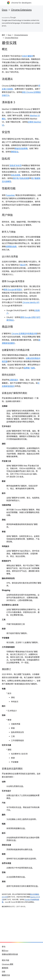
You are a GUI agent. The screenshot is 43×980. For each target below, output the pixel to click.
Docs (5, 10)
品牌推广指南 (29, 368)
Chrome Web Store (11, 38)
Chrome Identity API (31, 303)
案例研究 (5, 968)
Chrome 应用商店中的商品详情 (24, 334)
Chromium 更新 (8, 964)
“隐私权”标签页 (15, 166)
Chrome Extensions (21, 10)
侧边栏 (23, 265)
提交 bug (5, 951)
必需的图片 (14, 380)
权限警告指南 (11, 247)
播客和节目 (6, 975)
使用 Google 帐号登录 (13, 290)
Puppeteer (10, 195)
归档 (3, 972)
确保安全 (15, 152)
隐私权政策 (16, 175)
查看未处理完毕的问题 (10, 954)
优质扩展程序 (28, 56)
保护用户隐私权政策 (21, 178)
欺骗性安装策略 (21, 149)
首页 (3, 35)
